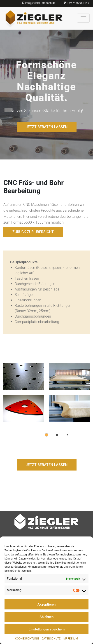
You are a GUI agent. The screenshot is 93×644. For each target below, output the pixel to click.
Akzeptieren (46, 604)
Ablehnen (46, 617)
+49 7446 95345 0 (77, 3)
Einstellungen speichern (47, 629)
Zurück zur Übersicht (33, 232)
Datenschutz (51, 639)
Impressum (70, 639)
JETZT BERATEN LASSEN (47, 127)
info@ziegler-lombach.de (39, 3)
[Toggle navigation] (83, 18)
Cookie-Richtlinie (27, 639)
